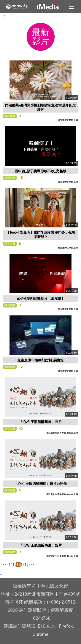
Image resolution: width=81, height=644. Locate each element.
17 (22, 564)
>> (32, 564)
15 (14, 564)
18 (26, 564)
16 (18, 564)
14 (10, 564)
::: (5, 16)
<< (5, 564)
